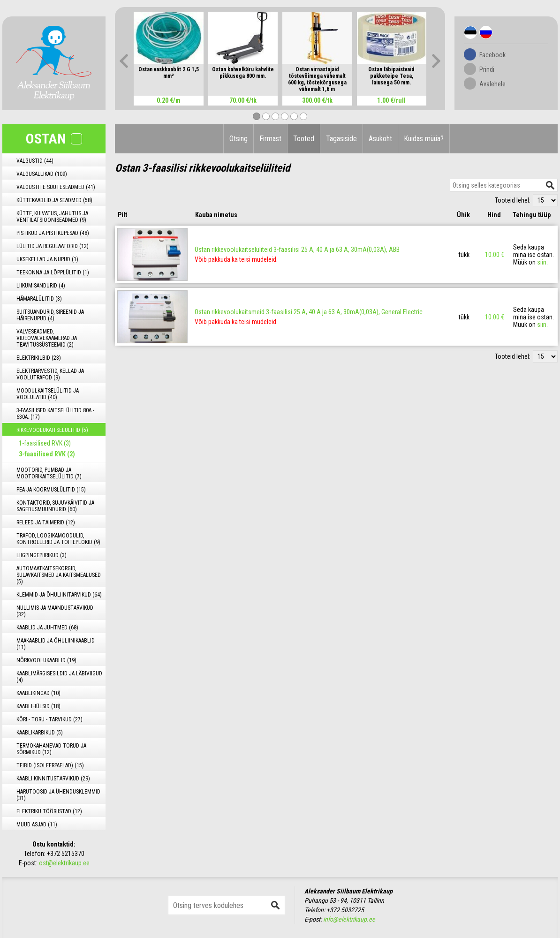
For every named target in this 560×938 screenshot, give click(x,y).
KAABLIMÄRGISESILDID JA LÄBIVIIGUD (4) (59, 677)
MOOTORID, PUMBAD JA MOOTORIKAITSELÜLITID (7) (49, 473)
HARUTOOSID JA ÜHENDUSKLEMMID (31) (58, 795)
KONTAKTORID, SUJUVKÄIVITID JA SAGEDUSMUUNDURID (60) (55, 506)
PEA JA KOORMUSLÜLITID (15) (51, 490)
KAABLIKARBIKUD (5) (40, 733)
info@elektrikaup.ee (349, 919)
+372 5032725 (345, 910)
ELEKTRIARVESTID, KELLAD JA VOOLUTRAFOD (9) (50, 374)
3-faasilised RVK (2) (47, 454)
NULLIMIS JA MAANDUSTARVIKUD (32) (55, 611)
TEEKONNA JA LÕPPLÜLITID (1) (53, 272)
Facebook (492, 55)
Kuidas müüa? (424, 139)
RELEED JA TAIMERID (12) (46, 522)
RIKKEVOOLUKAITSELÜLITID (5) (52, 430)
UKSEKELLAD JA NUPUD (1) (47, 259)
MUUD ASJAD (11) (37, 825)
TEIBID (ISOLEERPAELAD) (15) (50, 765)
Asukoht (380, 139)
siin (542, 262)
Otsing (238, 139)
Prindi (487, 69)
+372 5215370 (66, 854)
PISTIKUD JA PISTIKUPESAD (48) (53, 233)
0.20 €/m (169, 100)
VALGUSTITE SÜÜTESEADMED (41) (56, 187)
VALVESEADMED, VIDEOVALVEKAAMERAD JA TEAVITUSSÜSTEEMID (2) (47, 338)
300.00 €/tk (317, 100)
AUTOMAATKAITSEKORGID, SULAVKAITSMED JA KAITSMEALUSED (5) (59, 575)
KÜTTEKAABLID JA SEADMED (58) (54, 200)
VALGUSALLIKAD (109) (42, 174)
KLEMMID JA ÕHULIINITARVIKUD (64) (59, 595)
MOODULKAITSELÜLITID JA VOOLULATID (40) (48, 394)
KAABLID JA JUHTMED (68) (47, 628)
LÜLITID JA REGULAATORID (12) (53, 246)
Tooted (304, 139)
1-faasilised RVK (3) (45, 443)
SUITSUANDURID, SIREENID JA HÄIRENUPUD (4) (50, 315)
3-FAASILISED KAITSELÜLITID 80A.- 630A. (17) (55, 414)
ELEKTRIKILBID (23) (39, 358)
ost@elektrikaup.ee (64, 863)
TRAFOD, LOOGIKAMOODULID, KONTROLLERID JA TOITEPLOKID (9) (58, 539)
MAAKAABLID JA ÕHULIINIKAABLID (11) (56, 644)
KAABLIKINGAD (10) (38, 693)
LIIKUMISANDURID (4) (41, 286)
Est (470, 32)
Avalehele (492, 84)
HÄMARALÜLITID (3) (39, 299)
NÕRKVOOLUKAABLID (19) (46, 660)
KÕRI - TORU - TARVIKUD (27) (49, 719)
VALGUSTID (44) (35, 161)
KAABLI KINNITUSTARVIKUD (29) (53, 779)
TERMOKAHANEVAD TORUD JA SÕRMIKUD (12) (51, 749)
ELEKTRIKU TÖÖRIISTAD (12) (49, 811)
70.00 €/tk (243, 100)
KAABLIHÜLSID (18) (38, 706)
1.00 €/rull (391, 100)
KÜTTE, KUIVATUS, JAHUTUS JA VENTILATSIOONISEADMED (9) (52, 217)
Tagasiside (341, 139)
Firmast (270, 139)
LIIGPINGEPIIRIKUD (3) (42, 555)
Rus (486, 32)
